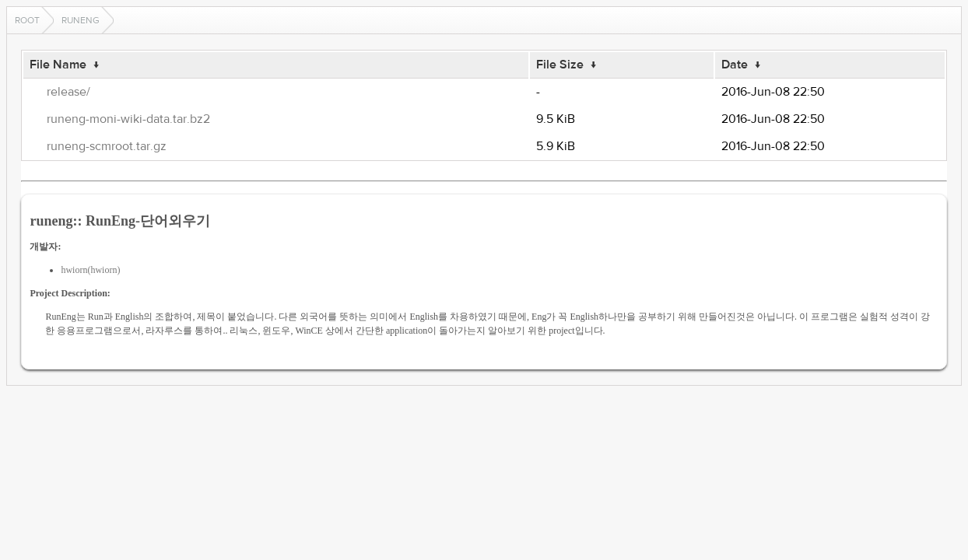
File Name (58, 65)
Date (735, 65)
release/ (68, 92)
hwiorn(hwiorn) (90, 270)
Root (27, 20)
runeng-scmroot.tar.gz (107, 146)
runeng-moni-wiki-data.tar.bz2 (128, 119)
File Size (560, 65)
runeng (81, 20)
